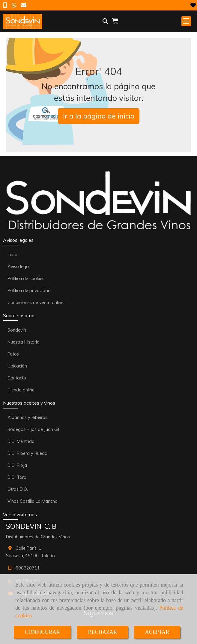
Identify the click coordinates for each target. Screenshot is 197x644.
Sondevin (17, 330)
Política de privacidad (29, 291)
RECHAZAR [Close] (102, 632)
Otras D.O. (18, 489)
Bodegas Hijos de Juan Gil (33, 429)
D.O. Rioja (17, 465)
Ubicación (17, 366)
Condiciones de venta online (36, 303)
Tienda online (21, 390)
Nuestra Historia (24, 342)
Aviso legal (19, 267)
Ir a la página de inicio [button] (99, 116)
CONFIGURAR (42, 632)
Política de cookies (26, 279)
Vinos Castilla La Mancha (33, 501)
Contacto (17, 378)
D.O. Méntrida (21, 441)
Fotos (13, 354)
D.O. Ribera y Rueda (27, 453)
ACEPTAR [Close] (157, 632)
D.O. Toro (17, 477)
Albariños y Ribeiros (27, 417)
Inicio (12, 255)
